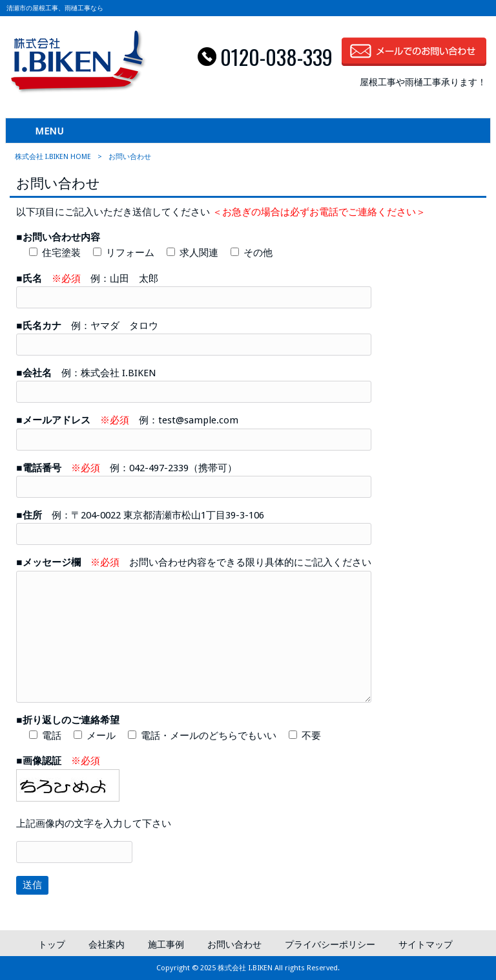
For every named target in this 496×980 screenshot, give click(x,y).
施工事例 (166, 944)
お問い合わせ (234, 944)
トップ (52, 944)
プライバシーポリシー (330, 944)
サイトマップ (426, 944)
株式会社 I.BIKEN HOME (53, 157)
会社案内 (107, 944)
